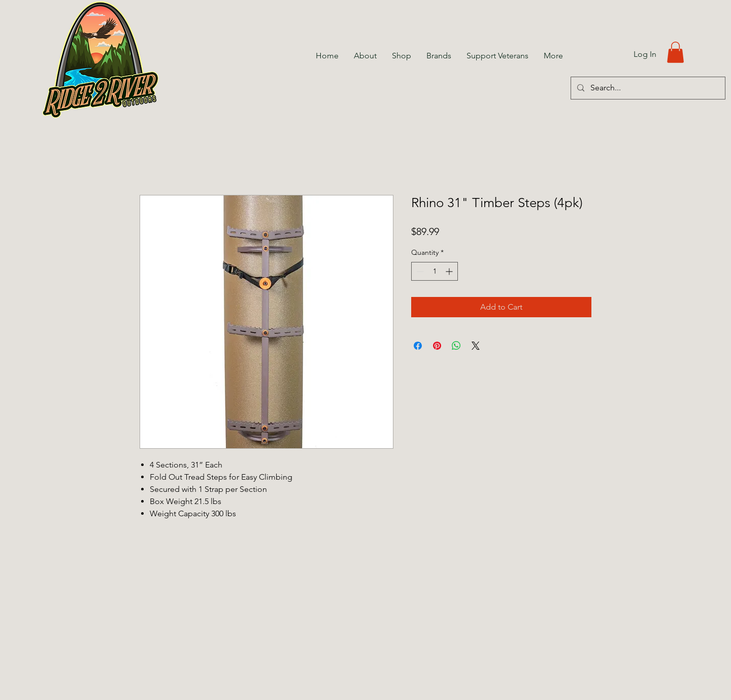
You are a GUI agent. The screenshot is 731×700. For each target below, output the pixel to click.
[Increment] (450, 271)
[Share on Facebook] (418, 346)
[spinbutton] (435, 271)
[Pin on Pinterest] (437, 346)
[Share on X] (476, 346)
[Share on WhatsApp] (456, 346)
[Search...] (647, 88)
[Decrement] (419, 271)
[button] (675, 52)
